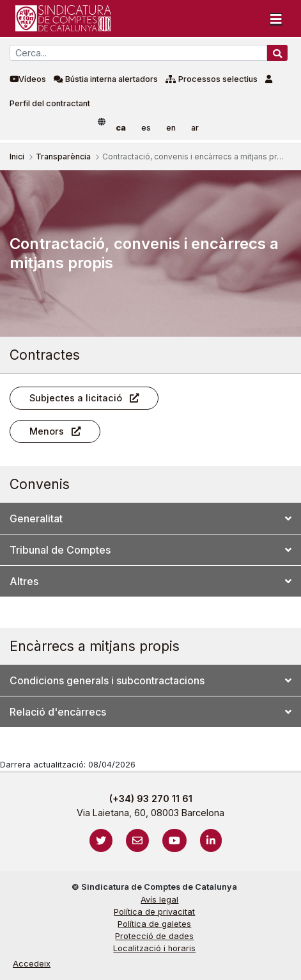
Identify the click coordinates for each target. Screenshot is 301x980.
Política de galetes (154, 924)
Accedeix (32, 964)
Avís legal (159, 900)
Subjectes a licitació (76, 398)
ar (195, 128)
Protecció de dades (154, 936)
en (171, 128)
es (146, 128)
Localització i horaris (154, 948)
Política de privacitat (154, 912)
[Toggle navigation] (276, 19)
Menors (47, 431)
